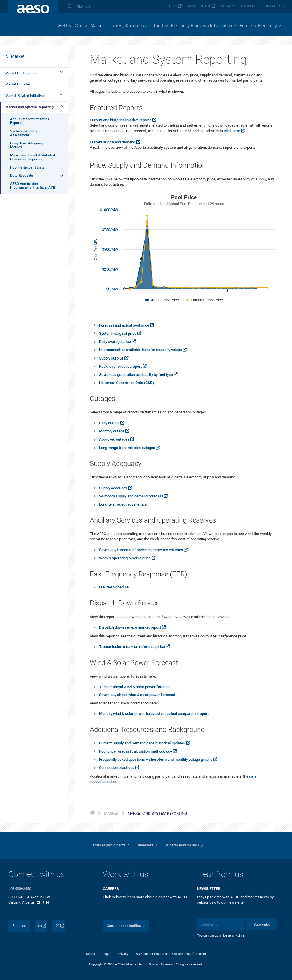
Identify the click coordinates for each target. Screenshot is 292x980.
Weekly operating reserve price (125, 558)
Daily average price (115, 342)
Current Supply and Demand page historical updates (142, 743)
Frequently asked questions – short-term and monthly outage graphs (156, 759)
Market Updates (18, 84)
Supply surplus (111, 358)
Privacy (123, 954)
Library (228, 6)
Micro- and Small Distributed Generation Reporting (33, 157)
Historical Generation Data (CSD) (127, 383)
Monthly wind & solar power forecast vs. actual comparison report (154, 714)
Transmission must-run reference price (132, 647)
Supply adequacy (113, 488)
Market (18, 56)
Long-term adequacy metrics (123, 504)
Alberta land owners (183, 845)
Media (90, 954)
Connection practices (117, 768)
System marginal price (118, 333)
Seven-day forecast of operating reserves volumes (141, 550)
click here (232, 131)
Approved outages (114, 439)
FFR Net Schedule (114, 587)
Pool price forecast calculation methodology (136, 751)
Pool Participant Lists (27, 167)
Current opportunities (124, 926)
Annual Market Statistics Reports (30, 121)
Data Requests (22, 176)
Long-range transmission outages (127, 448)
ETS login (169, 6)
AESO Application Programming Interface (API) (33, 186)
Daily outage (109, 423)
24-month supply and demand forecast (131, 496)
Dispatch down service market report (130, 627)
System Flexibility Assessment (24, 133)
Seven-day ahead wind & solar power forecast (137, 695)
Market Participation (21, 73)
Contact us (273, 6)
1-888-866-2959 (180, 954)
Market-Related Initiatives (25, 96)
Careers (249, 6)
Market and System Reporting (30, 107)
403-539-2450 (20, 889)
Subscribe (262, 924)
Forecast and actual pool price (124, 325)
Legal (107, 954)
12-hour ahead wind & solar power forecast (135, 687)
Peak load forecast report (120, 366)
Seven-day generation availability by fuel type (136, 375)
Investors (146, 845)
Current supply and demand (112, 142)
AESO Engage (199, 6)
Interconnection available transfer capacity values (140, 350)
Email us (19, 926)
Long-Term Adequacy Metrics (27, 145)
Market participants (109, 845)
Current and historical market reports (121, 120)
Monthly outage (112, 431)
